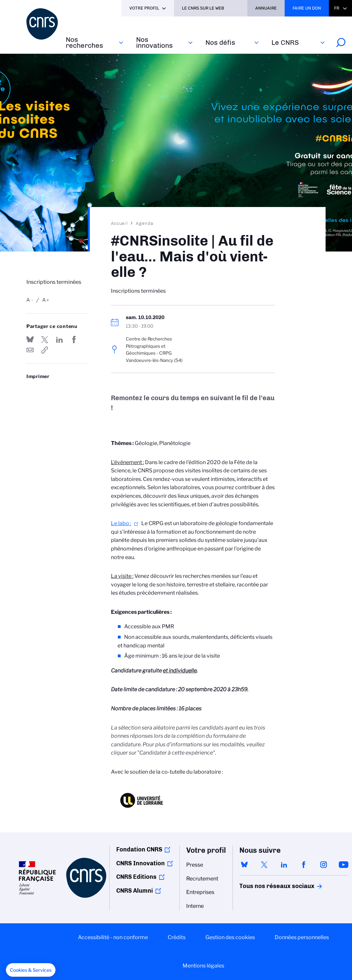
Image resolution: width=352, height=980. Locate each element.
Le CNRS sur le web (203, 8)
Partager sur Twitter (45, 340)
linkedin (284, 865)
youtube (343, 865)
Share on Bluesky (30, 340)
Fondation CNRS (139, 849)
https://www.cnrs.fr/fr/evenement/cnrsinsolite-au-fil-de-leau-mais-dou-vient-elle (45, 350)
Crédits (177, 937)
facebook (304, 865)
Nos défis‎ (220, 42)
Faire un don (307, 8)
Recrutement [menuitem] (202, 879)
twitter (264, 865)
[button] (31, 970)
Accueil (120, 223)
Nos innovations (154, 42)
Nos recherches (84, 42)
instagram (324, 865)
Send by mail (30, 350)
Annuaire (266, 8)
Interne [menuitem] (195, 906)
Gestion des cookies (230, 937)
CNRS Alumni (135, 891)
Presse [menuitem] (195, 865)
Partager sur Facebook (74, 340)
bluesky (244, 865)
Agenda (144, 223)
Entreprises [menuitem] (200, 892)
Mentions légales (203, 966)
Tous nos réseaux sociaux (265, 886)
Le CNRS (285, 42)
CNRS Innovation (141, 863)
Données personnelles (302, 937)
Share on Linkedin (59, 340)
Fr (337, 8)
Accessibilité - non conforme (113, 937)
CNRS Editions (136, 877)
